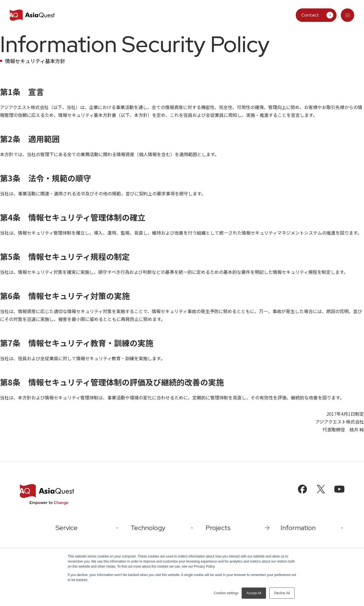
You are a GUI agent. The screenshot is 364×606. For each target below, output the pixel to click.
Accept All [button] (254, 593)
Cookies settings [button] (226, 593)
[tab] (347, 15)
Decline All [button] (282, 593)
